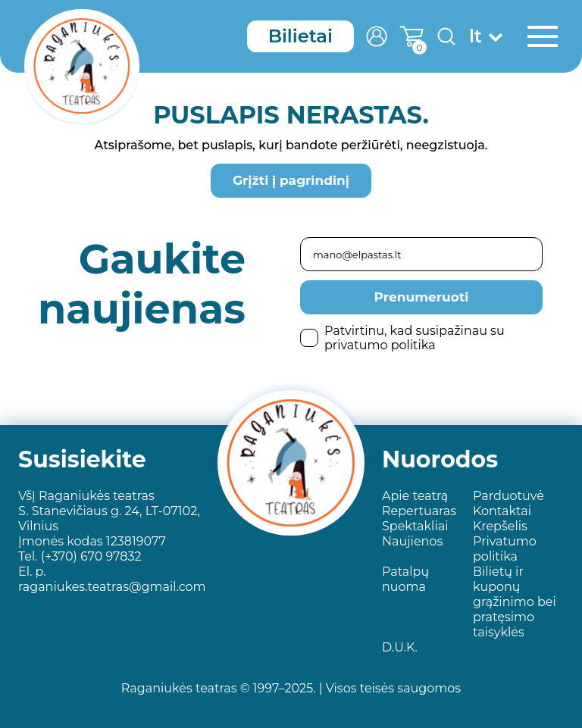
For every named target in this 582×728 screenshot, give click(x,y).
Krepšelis (500, 526)
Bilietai (300, 36)
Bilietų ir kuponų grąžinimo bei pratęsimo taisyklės (515, 602)
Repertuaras (419, 511)
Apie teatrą (415, 496)
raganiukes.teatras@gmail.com (112, 587)
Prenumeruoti (422, 297)
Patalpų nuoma (405, 579)
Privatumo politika (505, 549)
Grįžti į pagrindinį (291, 180)
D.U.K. (400, 647)
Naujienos (412, 541)
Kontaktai (502, 511)
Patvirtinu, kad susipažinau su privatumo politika (402, 338)
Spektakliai (415, 526)
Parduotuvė (508, 496)
